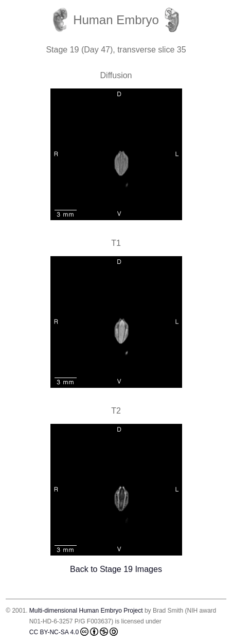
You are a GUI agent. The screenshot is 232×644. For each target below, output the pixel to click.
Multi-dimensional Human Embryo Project (86, 611)
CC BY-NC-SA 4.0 (74, 632)
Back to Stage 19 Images (116, 569)
